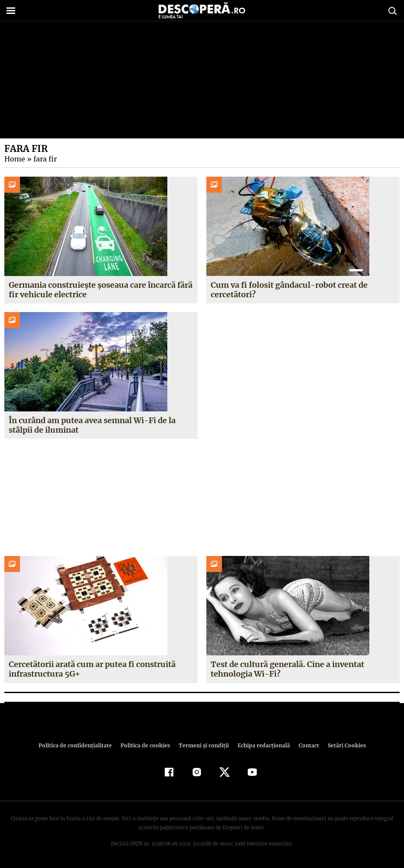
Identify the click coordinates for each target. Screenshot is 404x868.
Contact (305, 745)
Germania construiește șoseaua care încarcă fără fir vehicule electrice (101, 290)
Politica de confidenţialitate (79, 745)
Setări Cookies (342, 745)
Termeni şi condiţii (202, 745)
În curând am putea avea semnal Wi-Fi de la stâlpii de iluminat (91, 425)
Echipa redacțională (261, 745)
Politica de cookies (146, 745)
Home (14, 159)
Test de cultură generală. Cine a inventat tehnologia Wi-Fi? (287, 669)
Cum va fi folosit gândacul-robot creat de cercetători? (289, 290)
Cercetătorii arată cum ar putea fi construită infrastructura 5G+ (92, 669)
